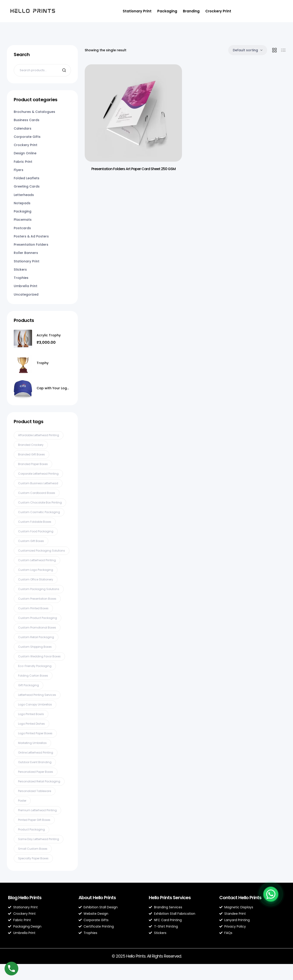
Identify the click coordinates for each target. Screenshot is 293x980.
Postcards (22, 228)
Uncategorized (26, 294)
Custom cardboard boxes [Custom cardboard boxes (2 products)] (37, 493)
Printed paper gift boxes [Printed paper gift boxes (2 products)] (34, 820)
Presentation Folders (31, 245)
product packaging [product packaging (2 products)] (31, 829)
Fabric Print (23, 162)
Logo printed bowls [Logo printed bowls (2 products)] (31, 714)
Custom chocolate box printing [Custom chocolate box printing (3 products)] (40, 502)
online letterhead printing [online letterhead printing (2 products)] (36, 753)
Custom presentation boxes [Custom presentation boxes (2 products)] (37, 599)
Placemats (23, 220)
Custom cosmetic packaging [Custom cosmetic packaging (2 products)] (39, 512)
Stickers (20, 269)
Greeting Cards (27, 186)
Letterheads (24, 195)
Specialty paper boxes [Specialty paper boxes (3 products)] (33, 858)
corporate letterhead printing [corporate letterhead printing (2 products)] (38, 474)
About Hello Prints (97, 898)
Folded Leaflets (27, 178)
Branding (191, 11)
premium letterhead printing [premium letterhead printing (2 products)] (37, 810)
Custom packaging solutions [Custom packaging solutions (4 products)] (39, 589)
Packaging (167, 11)
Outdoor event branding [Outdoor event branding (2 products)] (35, 762)
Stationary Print (137, 11)
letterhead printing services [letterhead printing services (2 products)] (37, 695)
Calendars (23, 128)
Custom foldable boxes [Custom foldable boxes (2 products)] (35, 522)
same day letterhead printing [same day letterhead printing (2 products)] (39, 839)
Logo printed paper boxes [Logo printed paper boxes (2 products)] (35, 733)
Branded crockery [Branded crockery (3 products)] (31, 445)
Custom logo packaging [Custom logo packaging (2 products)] (36, 570)
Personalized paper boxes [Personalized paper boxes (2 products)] (36, 772)
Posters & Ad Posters (31, 236)
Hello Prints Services (170, 898)
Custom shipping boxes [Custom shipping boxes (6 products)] (35, 647)
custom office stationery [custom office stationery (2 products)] (36, 579)
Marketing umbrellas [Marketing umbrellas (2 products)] (32, 743)
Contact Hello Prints (240, 898)
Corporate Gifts (27, 137)
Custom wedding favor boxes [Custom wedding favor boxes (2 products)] (39, 656)
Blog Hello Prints (25, 898)
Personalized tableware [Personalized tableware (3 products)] (35, 791)
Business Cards (27, 120)
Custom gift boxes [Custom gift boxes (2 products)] (31, 541)
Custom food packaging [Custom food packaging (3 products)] (36, 531)
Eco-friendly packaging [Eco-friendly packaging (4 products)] (35, 666)
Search (65, 70)
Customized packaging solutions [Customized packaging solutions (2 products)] (42, 551)
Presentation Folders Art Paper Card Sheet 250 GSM (133, 169)
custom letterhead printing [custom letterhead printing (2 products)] (37, 560)
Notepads (22, 203)
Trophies (21, 278)
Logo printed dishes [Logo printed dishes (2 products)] (31, 724)
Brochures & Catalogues (34, 112)
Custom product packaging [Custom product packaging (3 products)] (38, 618)
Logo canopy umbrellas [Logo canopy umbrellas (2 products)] (35, 704)
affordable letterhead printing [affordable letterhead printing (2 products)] (39, 435)
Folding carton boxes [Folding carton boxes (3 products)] (33, 676)
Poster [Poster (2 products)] (22, 801)
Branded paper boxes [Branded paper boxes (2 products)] (33, 464)
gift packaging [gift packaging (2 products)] (28, 685)
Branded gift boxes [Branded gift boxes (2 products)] (31, 454)
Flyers (19, 170)
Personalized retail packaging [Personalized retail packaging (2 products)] (39, 781)
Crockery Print (218, 11)
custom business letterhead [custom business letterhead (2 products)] (38, 483)
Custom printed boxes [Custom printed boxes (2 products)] (33, 608)
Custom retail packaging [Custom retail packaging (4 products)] (36, 637)
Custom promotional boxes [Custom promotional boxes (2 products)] (37, 627)
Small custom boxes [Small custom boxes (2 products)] (33, 849)
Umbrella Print (26, 286)
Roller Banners (26, 253)
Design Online (25, 153)
